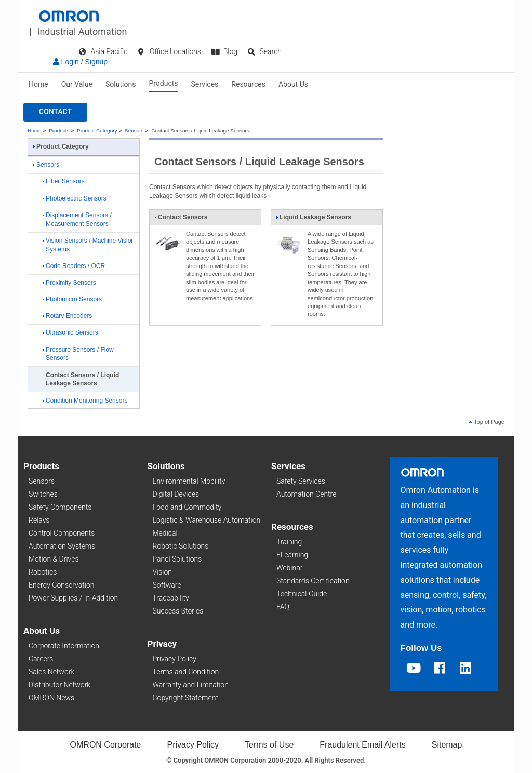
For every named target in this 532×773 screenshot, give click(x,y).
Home (38, 84)
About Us (293, 84)
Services (205, 84)
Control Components (62, 533)
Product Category (97, 131)
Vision (163, 572)
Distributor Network (59, 685)
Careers (41, 659)
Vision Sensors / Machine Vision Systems (89, 245)
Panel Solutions (177, 559)
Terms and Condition (186, 672)
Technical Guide (302, 594)
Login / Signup (80, 62)
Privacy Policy (175, 659)
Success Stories (178, 611)
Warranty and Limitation (191, 685)
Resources (248, 84)
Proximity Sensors (69, 283)
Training (289, 542)
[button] (55, 112)
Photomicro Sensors (72, 299)
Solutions (121, 84)
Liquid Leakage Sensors (314, 219)
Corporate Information (64, 646)
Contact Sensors (181, 219)
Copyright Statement (185, 698)
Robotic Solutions (181, 546)
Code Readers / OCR (74, 266)
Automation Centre (306, 494)
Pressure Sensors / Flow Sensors (78, 354)
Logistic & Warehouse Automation (207, 520)
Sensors (134, 131)
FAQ (283, 607)
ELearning (292, 555)
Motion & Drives (54, 559)
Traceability (171, 598)
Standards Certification (313, 581)
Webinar (289, 568)
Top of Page (487, 422)
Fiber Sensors (64, 181)
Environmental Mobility (189, 481)
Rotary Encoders (67, 316)
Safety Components (60, 507)
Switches (43, 494)
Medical (165, 533)
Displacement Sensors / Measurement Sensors (77, 219)
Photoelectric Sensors (75, 198)
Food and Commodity (187, 507)
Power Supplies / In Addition (73, 598)
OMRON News (51, 698)
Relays (39, 520)
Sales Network (51, 672)
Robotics (43, 572)
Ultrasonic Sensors (70, 332)
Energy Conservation (61, 585)
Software (167, 585)
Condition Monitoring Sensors (85, 401)
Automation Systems (62, 546)
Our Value (77, 84)
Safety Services (301, 481)
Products (163, 83)
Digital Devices (176, 494)
